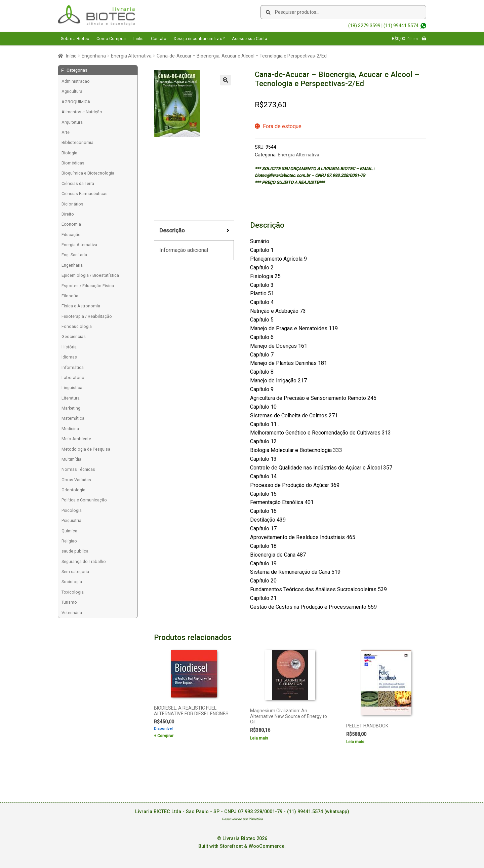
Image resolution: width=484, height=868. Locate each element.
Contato (159, 39)
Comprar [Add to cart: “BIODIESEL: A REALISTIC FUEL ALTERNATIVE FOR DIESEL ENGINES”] (165, 736)
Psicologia (72, 510)
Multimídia (71, 459)
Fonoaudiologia (77, 326)
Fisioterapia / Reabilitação (87, 316)
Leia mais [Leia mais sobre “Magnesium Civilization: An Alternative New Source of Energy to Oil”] (259, 738)
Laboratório (73, 378)
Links (138, 39)
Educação (71, 235)
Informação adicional (184, 250)
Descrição (172, 231)
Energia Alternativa (131, 56)
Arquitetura (72, 122)
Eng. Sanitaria (74, 255)
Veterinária (72, 613)
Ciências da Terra (78, 183)
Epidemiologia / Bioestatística (90, 275)
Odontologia (73, 490)
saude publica (75, 551)
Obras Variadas (76, 480)
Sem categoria (75, 572)
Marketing (71, 408)
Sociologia (72, 582)
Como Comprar (111, 39)
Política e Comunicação (84, 500)
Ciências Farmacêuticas (85, 194)
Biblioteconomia (77, 142)
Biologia (69, 153)
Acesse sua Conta (250, 39)
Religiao (69, 541)
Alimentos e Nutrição (82, 112)
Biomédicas (73, 163)
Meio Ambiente (76, 439)
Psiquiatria (71, 520)
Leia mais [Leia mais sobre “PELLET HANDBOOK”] (355, 742)
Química (69, 531)
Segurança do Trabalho (84, 561)
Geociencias (74, 336)
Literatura (71, 398)
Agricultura (72, 91)
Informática (73, 367)
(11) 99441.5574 (401, 26)
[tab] (194, 231)
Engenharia (94, 56)
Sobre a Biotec (75, 39)
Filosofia (70, 296)
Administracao (76, 81)
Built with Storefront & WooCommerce (241, 846)
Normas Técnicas (78, 469)
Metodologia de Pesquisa (86, 449)
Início (71, 56)
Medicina (70, 429)
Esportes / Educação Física (88, 286)
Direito (68, 214)
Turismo (69, 602)
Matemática (73, 418)
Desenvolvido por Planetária (242, 819)
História (69, 347)
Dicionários (72, 204)
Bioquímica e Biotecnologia (88, 173)
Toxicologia (73, 592)
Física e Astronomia (81, 306)
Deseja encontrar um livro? (199, 39)
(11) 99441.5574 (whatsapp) (318, 812)
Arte (66, 132)
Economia (71, 224)
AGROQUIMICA (76, 102)
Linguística (72, 388)
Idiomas (69, 357)
